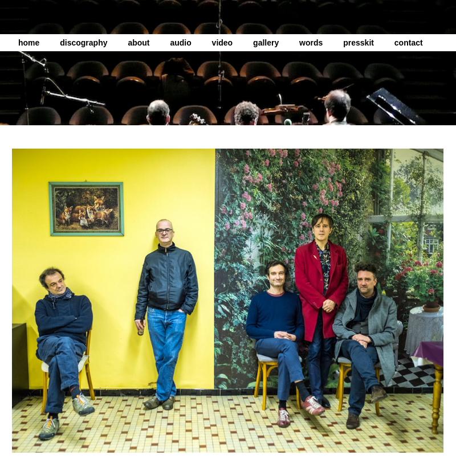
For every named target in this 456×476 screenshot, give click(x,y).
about (139, 43)
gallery (266, 43)
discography (84, 43)
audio (180, 43)
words (311, 43)
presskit (359, 43)
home (29, 43)
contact (409, 43)
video (223, 43)
